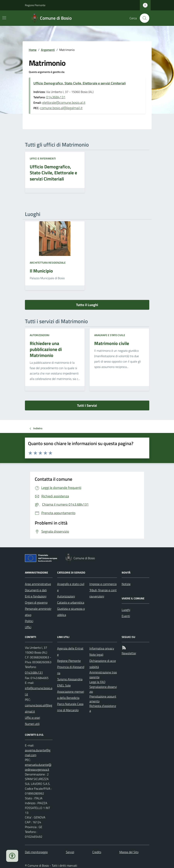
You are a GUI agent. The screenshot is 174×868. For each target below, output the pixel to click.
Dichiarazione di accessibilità (103, 664)
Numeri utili (32, 724)
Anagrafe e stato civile (110, 335)
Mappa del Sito (129, 852)
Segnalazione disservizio (103, 689)
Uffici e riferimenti (43, 158)
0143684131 (56, 97)
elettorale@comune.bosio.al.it (64, 102)
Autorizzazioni (40, 335)
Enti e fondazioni (36, 596)
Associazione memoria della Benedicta (71, 695)
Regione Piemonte (35, 5)
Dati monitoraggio (36, 852)
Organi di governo (36, 602)
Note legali (96, 655)
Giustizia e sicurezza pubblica (71, 612)
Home (33, 50)
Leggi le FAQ (97, 682)
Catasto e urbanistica (71, 602)
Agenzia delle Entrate (70, 651)
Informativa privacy (102, 648)
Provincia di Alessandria (71, 670)
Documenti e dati (36, 590)
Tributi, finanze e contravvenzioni (103, 593)
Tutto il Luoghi (87, 305)
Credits (97, 852)
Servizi (70, 852)
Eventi (126, 616)
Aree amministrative (38, 584)
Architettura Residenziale (48, 263)
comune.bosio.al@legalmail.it (61, 108)
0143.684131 (34, 672)
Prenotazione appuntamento (103, 699)
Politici (29, 621)
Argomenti (48, 50)
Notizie (126, 584)
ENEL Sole (64, 685)
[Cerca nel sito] (143, 18)
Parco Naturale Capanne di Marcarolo (70, 707)
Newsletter (129, 653)
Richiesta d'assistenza (103, 708)
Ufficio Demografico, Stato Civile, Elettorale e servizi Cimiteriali (80, 83)
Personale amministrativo (38, 612)
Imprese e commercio (103, 584)
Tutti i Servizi (87, 405)
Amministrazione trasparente (103, 675)
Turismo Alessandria (70, 679)
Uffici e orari (32, 718)
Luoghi (126, 610)
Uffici (28, 627)
